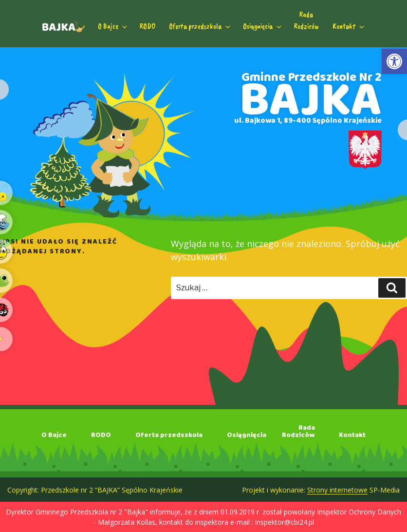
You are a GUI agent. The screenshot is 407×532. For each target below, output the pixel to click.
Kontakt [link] (349, 26)
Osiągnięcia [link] (263, 26)
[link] (394, 61)
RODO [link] (148, 26)
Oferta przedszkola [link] (200, 26)
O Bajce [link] (113, 26)
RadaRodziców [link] (306, 20)
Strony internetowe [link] (337, 490)
